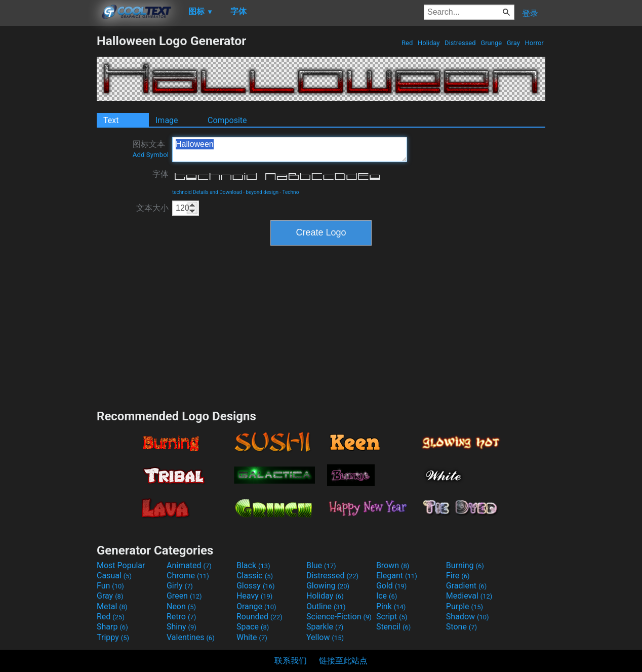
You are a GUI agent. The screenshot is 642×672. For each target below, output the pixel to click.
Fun (110, 586)
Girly (180, 586)
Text (111, 120)
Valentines (191, 637)
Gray (514, 43)
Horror (534, 43)
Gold (392, 586)
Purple (465, 606)
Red (407, 43)
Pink (391, 606)
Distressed (460, 43)
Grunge (491, 43)
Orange (256, 606)
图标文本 (151, 149)
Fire (458, 576)
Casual (114, 576)
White (252, 637)
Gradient (466, 586)
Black (253, 565)
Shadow (468, 617)
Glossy (256, 586)
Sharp (112, 627)
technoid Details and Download (207, 192)
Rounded (259, 617)
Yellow (325, 637)
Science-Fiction (339, 617)
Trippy (113, 637)
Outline (326, 606)
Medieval (469, 596)
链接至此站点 (343, 661)
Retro (181, 617)
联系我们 (291, 661)
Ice (387, 596)
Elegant (397, 576)
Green (184, 596)
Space (253, 627)
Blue (321, 565)
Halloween (290, 149)
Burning (465, 565)
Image (167, 120)
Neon (181, 606)
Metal (112, 606)
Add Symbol (151, 155)
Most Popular (121, 565)
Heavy (254, 596)
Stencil (393, 627)
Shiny (182, 627)
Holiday (429, 43)
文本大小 (152, 208)
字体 (160, 174)
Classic (255, 576)
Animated (189, 565)
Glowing (328, 586)
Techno (291, 192)
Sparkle (325, 627)
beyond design (263, 192)
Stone (462, 627)
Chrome (188, 576)
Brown (393, 565)
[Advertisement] (48, 185)
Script (392, 617)
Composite (227, 120)
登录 (530, 13)
